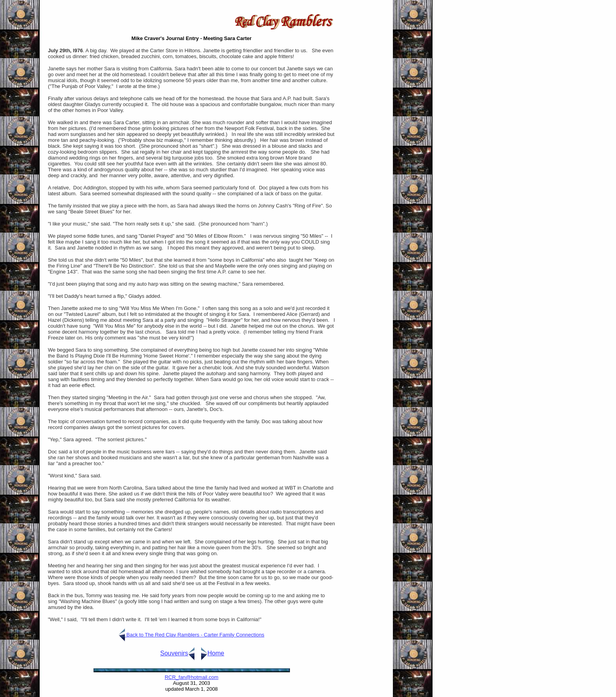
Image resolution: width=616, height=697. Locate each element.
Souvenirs (174, 653)
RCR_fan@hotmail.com (192, 677)
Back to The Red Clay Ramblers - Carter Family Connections (195, 635)
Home (216, 653)
